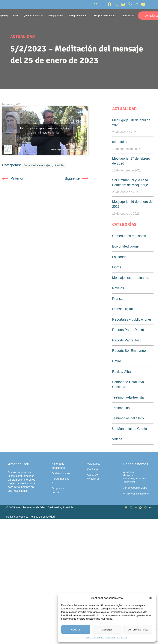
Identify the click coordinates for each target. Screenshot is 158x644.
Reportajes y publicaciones (132, 319)
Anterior (17, 195)
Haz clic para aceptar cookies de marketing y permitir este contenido (45, 139)
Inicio (15, 15)
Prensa (118, 299)
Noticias (60, 182)
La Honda (119, 257)
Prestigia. (69, 507)
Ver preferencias (138, 629)
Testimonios (121, 408)
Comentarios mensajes (37, 182)
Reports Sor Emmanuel (129, 351)
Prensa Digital (123, 309)
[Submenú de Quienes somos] (42, 15)
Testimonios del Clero (128, 418)
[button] (151, 598)
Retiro (117, 361)
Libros (117, 267)
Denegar (107, 629)
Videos (117, 439)
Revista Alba (122, 372)
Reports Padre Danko (128, 330)
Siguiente (72, 195)
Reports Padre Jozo (127, 340)
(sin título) (119, 142)
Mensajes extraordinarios (131, 278)
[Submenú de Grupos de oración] (116, 15)
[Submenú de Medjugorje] (62, 15)
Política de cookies (94, 638)
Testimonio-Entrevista (128, 397)
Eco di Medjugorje (125, 246)
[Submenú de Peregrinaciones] (88, 15)
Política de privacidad (116, 638)
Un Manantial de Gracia (130, 429)
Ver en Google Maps (135, 488)
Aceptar (76, 629)
